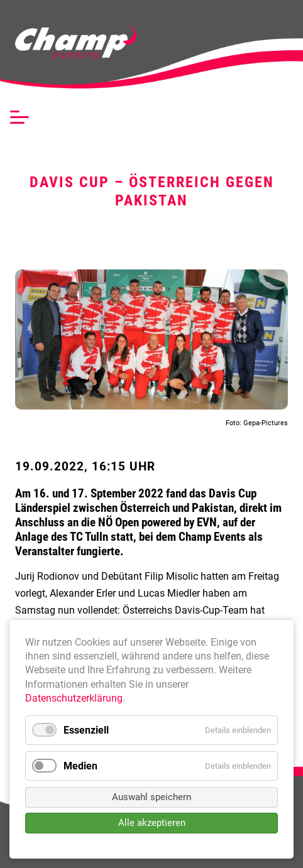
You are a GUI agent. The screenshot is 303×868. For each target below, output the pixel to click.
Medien (80, 766)
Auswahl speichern (151, 797)
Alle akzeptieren (152, 823)
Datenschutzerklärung (74, 698)
